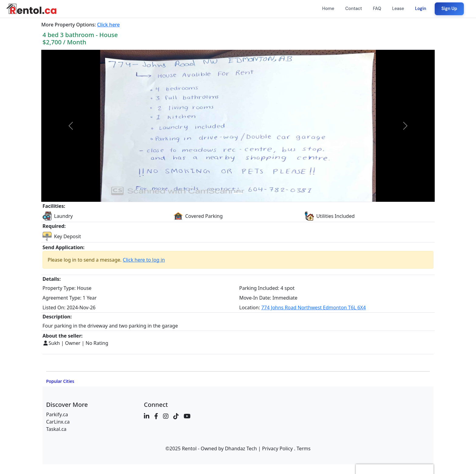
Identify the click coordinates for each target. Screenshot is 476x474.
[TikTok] (176, 416)
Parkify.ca (57, 414)
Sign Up (449, 9)
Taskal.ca (56, 429)
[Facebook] (156, 416)
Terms (304, 448)
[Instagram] (166, 416)
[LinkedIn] (147, 416)
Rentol (189, 448)
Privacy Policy (277, 448)
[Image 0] (238, 193)
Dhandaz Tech (241, 448)
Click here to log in (144, 260)
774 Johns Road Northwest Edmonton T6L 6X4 (314, 307)
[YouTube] (187, 416)
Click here (109, 25)
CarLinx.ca (58, 422)
